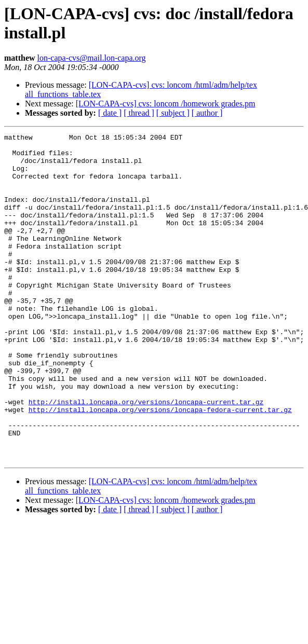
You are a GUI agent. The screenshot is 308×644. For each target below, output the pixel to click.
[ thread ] (139, 113)
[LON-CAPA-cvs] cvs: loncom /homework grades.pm (166, 104)
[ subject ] (173, 113)
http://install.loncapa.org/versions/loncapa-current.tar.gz (146, 456)
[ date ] (110, 113)
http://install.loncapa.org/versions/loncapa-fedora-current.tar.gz (160, 465)
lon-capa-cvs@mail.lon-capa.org (92, 58)
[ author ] (207, 113)
